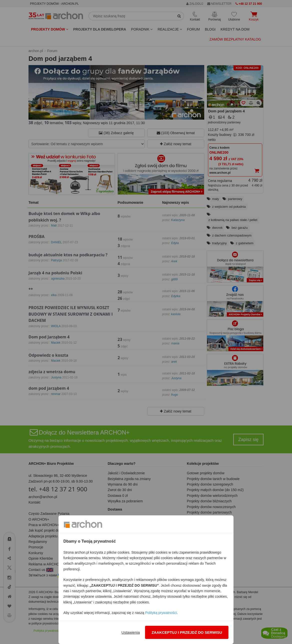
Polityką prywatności (161, 613)
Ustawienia (131, 632)
